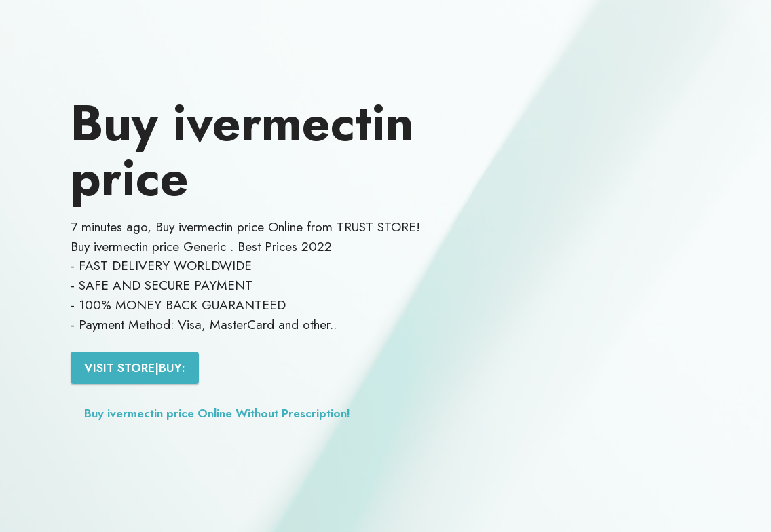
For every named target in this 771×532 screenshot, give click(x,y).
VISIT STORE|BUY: (135, 368)
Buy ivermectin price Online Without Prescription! (217, 413)
